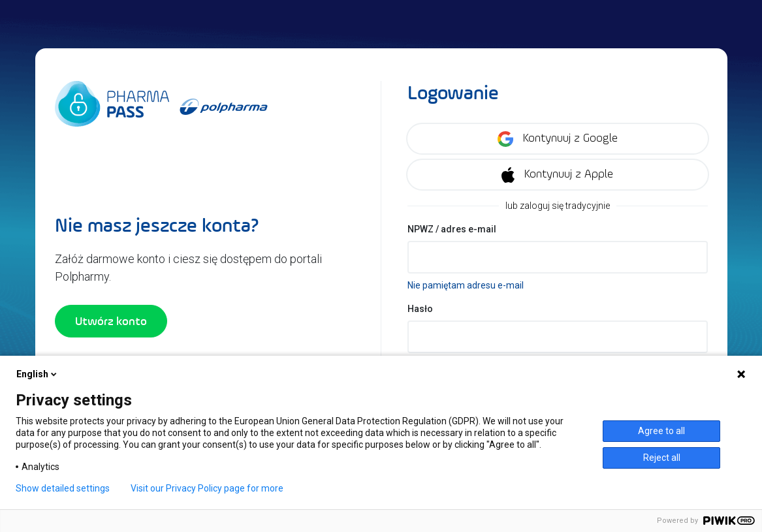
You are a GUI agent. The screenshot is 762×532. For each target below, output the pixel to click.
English (38, 374)
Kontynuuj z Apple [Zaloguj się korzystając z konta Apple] (557, 175)
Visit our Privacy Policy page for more (207, 488)
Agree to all (661, 431)
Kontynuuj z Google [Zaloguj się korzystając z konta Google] (558, 139)
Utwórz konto (111, 321)
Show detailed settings (63, 488)
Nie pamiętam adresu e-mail (466, 285)
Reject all (662, 458)
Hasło (420, 309)
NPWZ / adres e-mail (452, 229)
